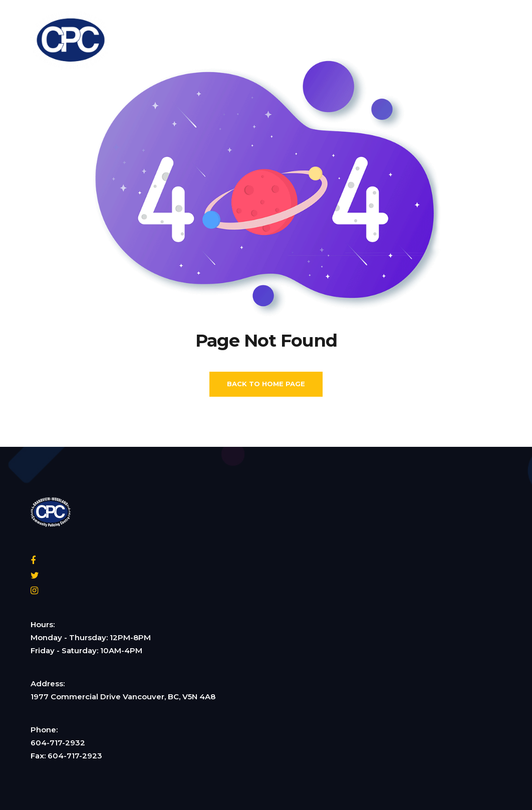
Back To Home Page (266, 384)
